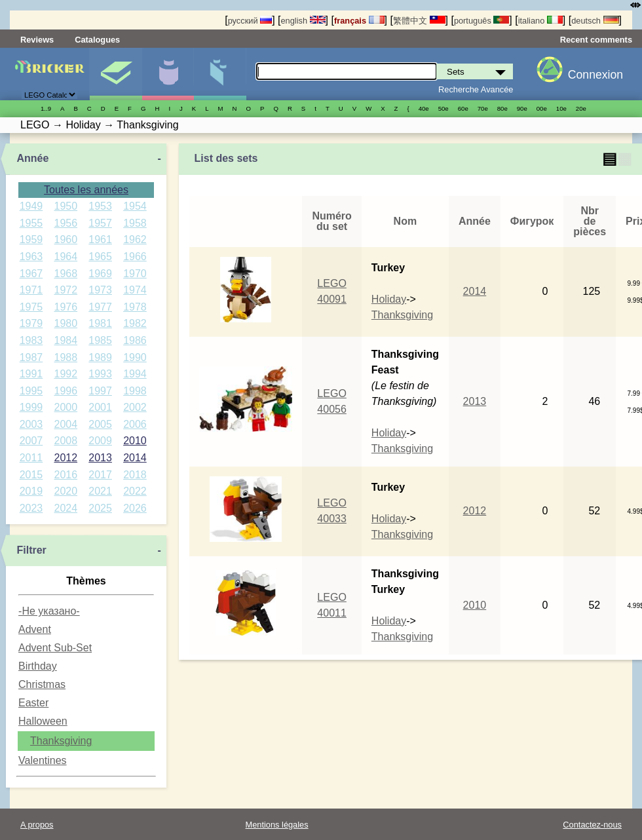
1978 (135, 307)
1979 (31, 323)
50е (444, 108)
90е (522, 108)
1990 (135, 357)
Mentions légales (277, 825)
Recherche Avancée (476, 89)
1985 (100, 340)
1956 (66, 223)
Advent (35, 629)
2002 (135, 407)
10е (561, 108)
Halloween (43, 721)
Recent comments (596, 40)
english (303, 21)
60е (463, 108)
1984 (66, 340)
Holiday (389, 299)
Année (32, 158)
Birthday (38, 666)
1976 (66, 307)
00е (542, 108)
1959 (31, 239)
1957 (100, 223)
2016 (66, 475)
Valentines (43, 760)
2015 (31, 475)
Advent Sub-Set (55, 648)
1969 (100, 274)
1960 (66, 239)
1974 (135, 290)
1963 (31, 257)
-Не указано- (49, 611)
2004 (66, 424)
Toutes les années (86, 190)
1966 (135, 257)
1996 (66, 391)
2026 (135, 508)
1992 (66, 374)
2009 (100, 441)
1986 (135, 340)
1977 (100, 307)
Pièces (220, 74)
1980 (66, 323)
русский (250, 21)
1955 (31, 223)
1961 (100, 239)
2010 (135, 441)
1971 (31, 290)
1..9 (46, 108)
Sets (116, 74)
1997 (100, 391)
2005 (100, 424)
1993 (100, 374)
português (481, 21)
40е (424, 108)
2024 (66, 508)
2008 (66, 441)
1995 (31, 391)
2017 (100, 475)
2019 (31, 491)
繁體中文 (419, 21)
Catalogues (97, 40)
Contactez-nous (592, 825)
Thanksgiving (61, 741)
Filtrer (31, 550)
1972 (66, 290)
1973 (100, 290)
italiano (540, 21)
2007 (31, 441)
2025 (100, 508)
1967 (31, 274)
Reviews (37, 40)
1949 (31, 206)
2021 (100, 491)
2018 (135, 475)
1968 (66, 274)
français (359, 21)
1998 (135, 391)
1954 (135, 206)
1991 (31, 374)
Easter (33, 703)
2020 (66, 491)
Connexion (595, 75)
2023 (31, 508)
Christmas (42, 684)
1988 (66, 357)
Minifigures (168, 74)
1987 (31, 357)
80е (502, 108)
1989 (100, 357)
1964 (66, 257)
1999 (31, 407)
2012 (66, 458)
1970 (135, 274)
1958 (135, 223)
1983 (31, 340)
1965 (100, 257)
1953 (100, 206)
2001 (100, 407)
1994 (135, 374)
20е (581, 108)
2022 (135, 491)
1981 (100, 323)
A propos (37, 825)
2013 (100, 458)
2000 (66, 407)
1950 (66, 206)
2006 (135, 424)
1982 (135, 323)
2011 (31, 458)
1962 (135, 239)
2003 (31, 424)
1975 (31, 307)
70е (483, 108)
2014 (135, 458)
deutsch (595, 21)
